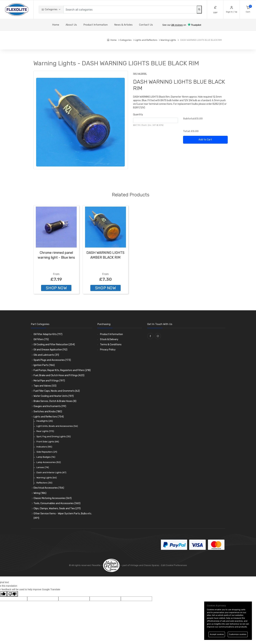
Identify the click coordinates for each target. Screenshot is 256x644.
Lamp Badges (46, 457)
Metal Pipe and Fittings (49, 381)
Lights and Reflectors (49, 417)
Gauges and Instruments (50, 406)
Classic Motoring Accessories (53, 498)
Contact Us (146, 25)
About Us (71, 25)
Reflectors (44, 483)
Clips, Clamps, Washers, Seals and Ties (57, 508)
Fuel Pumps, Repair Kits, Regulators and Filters (62, 370)
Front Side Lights (48, 442)
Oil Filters (41, 339)
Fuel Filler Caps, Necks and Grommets (57, 391)
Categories (49, 9)
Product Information (96, 25)
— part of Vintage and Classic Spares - (132, 565)
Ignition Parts (44, 365)
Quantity (138, 115)
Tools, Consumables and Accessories (57, 503)
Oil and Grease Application (50, 350)
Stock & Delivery (109, 339)
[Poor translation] (12, 594)
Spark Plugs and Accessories (52, 360)
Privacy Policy (108, 350)
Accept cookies (217, 634)
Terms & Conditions (111, 345)
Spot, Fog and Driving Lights (54, 436)
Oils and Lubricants (46, 355)
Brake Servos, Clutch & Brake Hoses (55, 401)
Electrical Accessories (49, 488)
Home (56, 25)
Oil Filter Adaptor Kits (48, 334)
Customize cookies (238, 634)
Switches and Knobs (48, 412)
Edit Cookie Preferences (174, 565)
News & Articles (123, 25)
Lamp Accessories (49, 462)
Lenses (43, 467)
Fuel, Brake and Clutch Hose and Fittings (59, 375)
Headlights (45, 421)
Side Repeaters (47, 452)
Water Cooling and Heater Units (54, 396)
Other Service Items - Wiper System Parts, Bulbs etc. (63, 516)
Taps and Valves (45, 386)
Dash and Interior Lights (51, 472)
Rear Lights (45, 431)
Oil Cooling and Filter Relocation (54, 345)
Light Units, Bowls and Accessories (57, 426)
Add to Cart (205, 140)
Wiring (40, 493)
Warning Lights (47, 478)
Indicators (44, 447)
